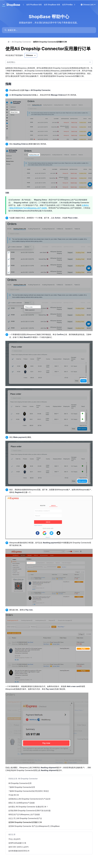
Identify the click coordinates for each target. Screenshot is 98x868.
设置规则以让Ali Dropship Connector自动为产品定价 (29, 799)
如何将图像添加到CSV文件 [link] (19, 851)
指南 (10, 84)
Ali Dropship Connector (21, 42)
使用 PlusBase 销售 (34, 5)
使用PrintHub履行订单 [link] (17, 843)
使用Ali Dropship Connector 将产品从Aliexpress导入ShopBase (34, 826)
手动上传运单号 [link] (14, 839)
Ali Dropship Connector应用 (20, 783)
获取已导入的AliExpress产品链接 (22, 803)
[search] (50, 30)
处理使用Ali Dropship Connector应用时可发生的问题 (29, 811)
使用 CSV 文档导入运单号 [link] (19, 847)
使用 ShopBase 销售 (52, 5)
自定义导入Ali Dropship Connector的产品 (25, 818)
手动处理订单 (14, 795)
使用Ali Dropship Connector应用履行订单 (25, 822)
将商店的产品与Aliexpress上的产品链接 (24, 814)
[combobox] (47, 62)
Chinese (31, 55)
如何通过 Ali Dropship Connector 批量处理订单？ (28, 807)
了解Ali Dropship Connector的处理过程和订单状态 (29, 791)
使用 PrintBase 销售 (70, 5)
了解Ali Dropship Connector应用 (22, 787)
